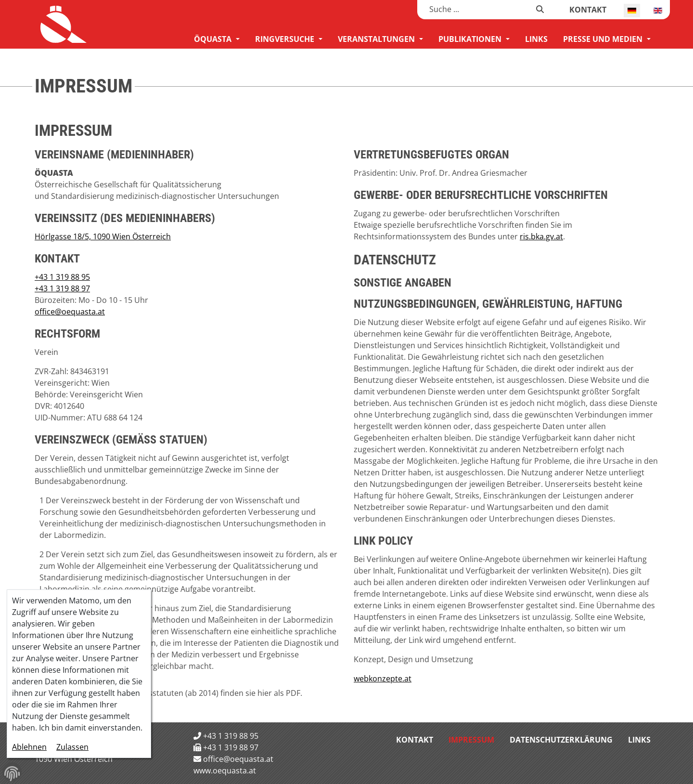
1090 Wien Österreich (74, 759)
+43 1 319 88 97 (62, 288)
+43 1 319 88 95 (62, 277)
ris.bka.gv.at (541, 236)
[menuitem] (217, 39)
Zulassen (72, 747)
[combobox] (477, 9)
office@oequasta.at (70, 312)
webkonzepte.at (383, 679)
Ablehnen (29, 747)
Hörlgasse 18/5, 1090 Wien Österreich (103, 236)
